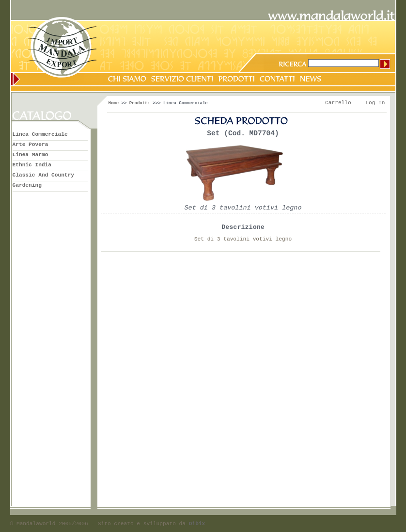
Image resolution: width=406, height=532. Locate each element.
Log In (375, 103)
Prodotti (140, 103)
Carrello (338, 103)
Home (114, 103)
